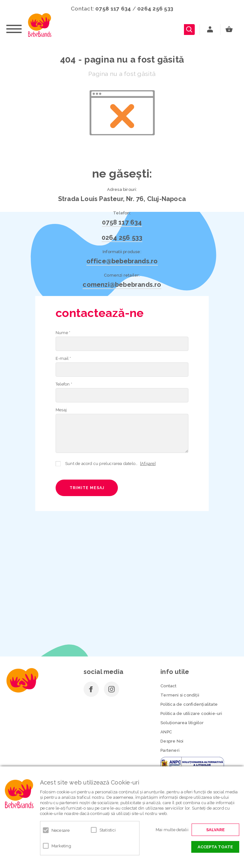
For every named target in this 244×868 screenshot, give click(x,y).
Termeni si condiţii (180, 695)
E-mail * (63, 358)
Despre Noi (172, 741)
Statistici (108, 830)
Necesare (61, 830)
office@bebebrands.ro (122, 261)
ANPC (166, 732)
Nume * (63, 333)
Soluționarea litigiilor (182, 723)
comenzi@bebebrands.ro (122, 285)
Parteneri (170, 750)
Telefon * (64, 384)
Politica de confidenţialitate (189, 704)
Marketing (61, 846)
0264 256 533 (155, 9)
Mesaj (61, 410)
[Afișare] (148, 464)
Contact (168, 686)
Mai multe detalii (172, 830)
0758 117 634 (113, 9)
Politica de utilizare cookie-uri (191, 713)
